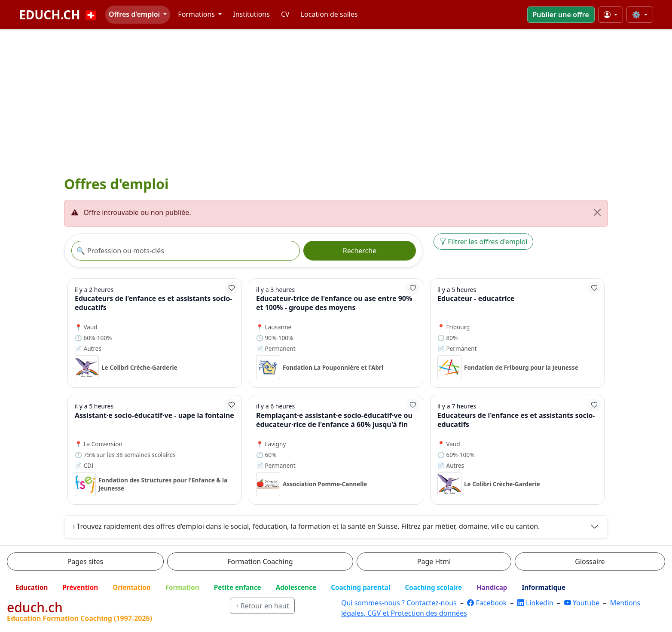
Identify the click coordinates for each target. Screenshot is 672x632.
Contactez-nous (432, 603)
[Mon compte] (611, 15)
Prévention (80, 587)
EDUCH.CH (59, 15)
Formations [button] (197, 14)
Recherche (360, 251)
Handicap (492, 587)
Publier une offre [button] (561, 15)
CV (285, 14)
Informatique (544, 587)
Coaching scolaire (433, 587)
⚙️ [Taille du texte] (637, 15)
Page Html (434, 561)
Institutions (251, 14)
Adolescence (296, 587)
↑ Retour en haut (262, 606)
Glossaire (590, 561)
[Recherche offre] (186, 251)
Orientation (131, 587)
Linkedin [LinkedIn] (536, 603)
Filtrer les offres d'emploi (483, 242)
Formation (182, 587)
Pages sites (86, 561)
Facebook (488, 603)
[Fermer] (597, 212)
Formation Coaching (260, 561)
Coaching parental (360, 587)
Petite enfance (238, 587)
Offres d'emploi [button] (135, 14)
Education (32, 587)
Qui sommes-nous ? (373, 603)
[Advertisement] (336, 104)
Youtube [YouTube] (583, 603)
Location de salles (329, 14)
